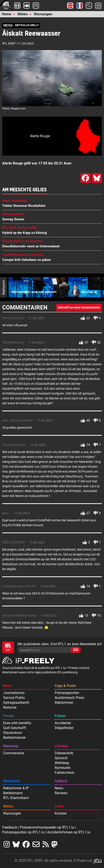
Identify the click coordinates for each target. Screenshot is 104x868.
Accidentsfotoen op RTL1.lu (69, 832)
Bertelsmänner (14, 738)
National (10, 707)
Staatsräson (13, 733)
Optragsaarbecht (16, 703)
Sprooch (61, 758)
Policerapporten (67, 693)
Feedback (10, 827)
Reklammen (64, 703)
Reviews (61, 793)
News (8, 686)
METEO (8, 25)
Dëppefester (64, 728)
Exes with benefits (17, 723)
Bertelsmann (13, 793)
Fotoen (60, 716)
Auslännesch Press (69, 698)
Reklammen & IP (16, 788)
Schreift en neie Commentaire (79, 307)
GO (76, 650)
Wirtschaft (11, 781)
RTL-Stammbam (16, 798)
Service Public (14, 698)
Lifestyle (62, 746)
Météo (23, 14)
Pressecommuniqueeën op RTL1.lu (47, 827)
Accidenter (63, 723)
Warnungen (43, 14)
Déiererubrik (64, 753)
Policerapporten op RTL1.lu (23, 832)
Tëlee (59, 806)
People (9, 716)
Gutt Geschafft (15, 728)
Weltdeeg (62, 763)
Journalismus (14, 693)
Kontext (61, 813)
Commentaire (14, 753)
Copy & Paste (65, 686)
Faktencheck (65, 773)
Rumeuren (63, 768)
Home (7, 14)
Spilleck (61, 781)
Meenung (11, 746)
